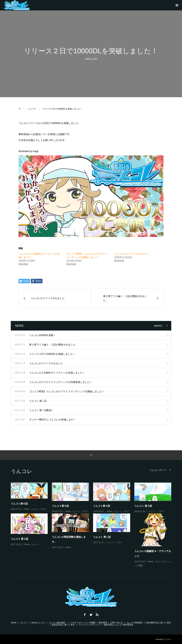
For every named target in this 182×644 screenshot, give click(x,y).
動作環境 (103, 623)
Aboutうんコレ (38, 623)
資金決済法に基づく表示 (63, 625)
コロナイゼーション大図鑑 (83, 623)
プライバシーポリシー (89, 625)
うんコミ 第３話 (143, 506)
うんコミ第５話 (60, 506)
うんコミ (35, 509)
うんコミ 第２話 (20, 539)
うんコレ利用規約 (134, 623)
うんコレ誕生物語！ (58, 623)
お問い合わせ (116, 623)
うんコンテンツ (158, 470)
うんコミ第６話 (19, 504)
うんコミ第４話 (102, 506)
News (27, 509)
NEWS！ (159, 326)
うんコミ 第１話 (102, 537)
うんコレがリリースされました (131, 254)
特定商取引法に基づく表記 (158, 623)
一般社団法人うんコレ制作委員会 (118, 625)
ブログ (43, 509)
